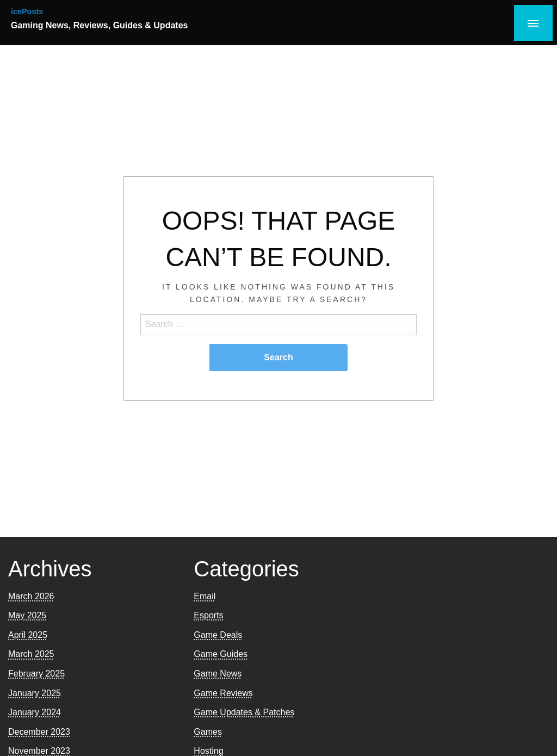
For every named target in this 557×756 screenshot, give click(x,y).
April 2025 (28, 635)
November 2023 (39, 751)
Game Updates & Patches (244, 712)
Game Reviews (223, 693)
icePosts (27, 11)
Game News (218, 674)
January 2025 (35, 693)
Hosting (208, 751)
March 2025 (31, 654)
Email (205, 596)
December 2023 (39, 732)
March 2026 (31, 596)
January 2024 (35, 712)
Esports (208, 615)
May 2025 (27, 615)
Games (208, 732)
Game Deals (218, 635)
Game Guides (221, 654)
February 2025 (36, 674)
